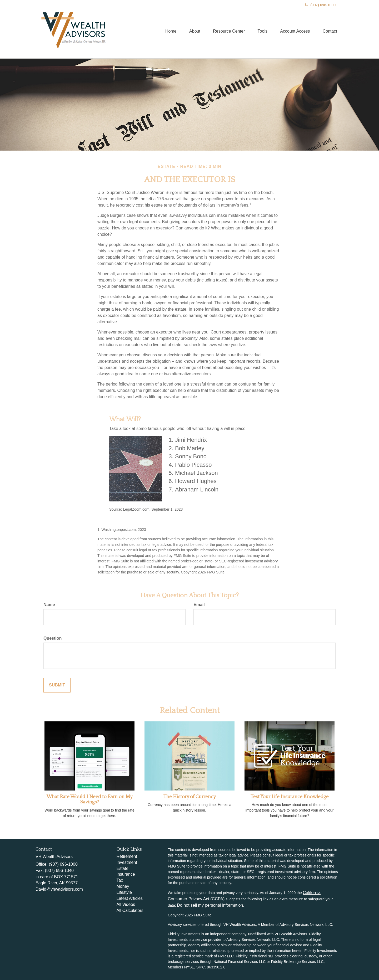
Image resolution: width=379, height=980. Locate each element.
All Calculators (130, 910)
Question (53, 638)
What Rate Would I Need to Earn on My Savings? (90, 799)
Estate (123, 868)
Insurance (126, 874)
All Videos (126, 904)
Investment (127, 862)
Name (49, 605)
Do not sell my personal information (210, 905)
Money (123, 886)
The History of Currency (190, 797)
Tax (120, 880)
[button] (193, 31)
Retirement (127, 856)
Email (199, 605)
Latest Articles (130, 898)
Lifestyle (124, 892)
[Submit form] (57, 685)
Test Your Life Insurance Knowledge (290, 797)
